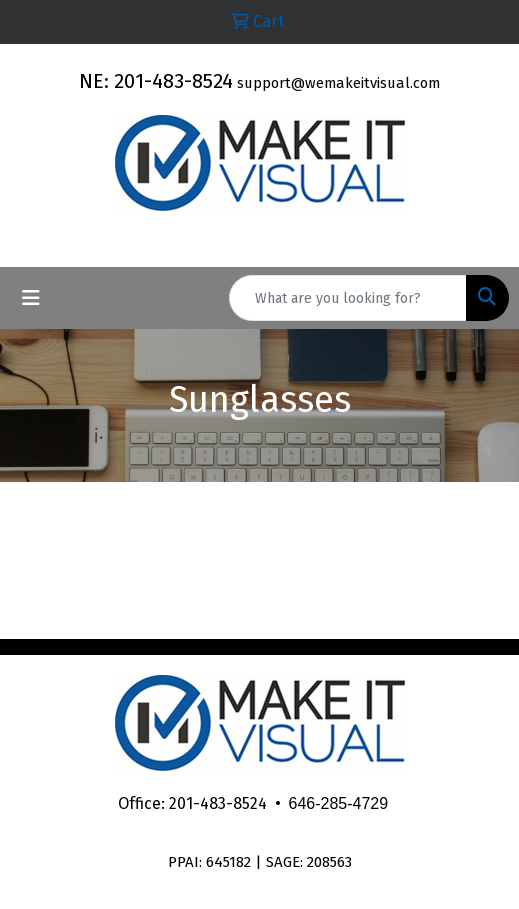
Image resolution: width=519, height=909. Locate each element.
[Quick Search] (348, 298)
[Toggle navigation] (31, 298)
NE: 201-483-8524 (156, 81)
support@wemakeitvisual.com (338, 83)
